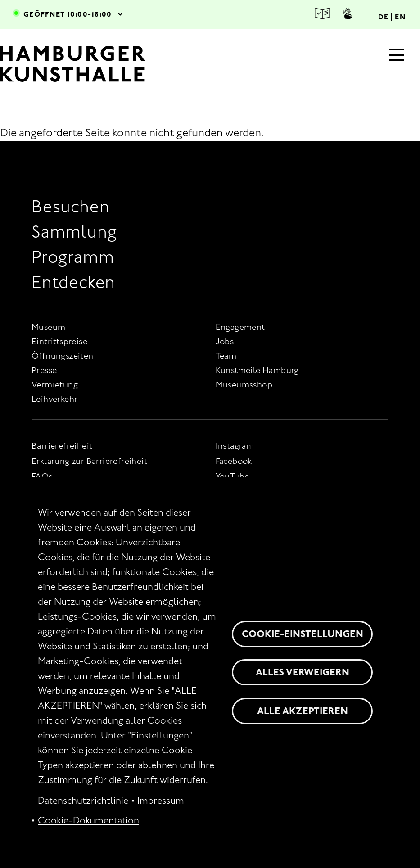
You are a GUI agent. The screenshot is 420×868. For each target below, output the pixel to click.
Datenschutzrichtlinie (83, 801)
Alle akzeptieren (303, 711)
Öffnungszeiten (63, 356)
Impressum (161, 801)
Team (226, 356)
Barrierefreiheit (62, 446)
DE (384, 17)
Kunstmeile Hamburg (257, 370)
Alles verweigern (303, 672)
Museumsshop (244, 385)
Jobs (225, 341)
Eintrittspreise (59, 341)
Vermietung (55, 385)
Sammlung (74, 232)
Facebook (234, 461)
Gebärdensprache (348, 13)
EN (400, 17)
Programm (73, 257)
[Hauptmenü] (397, 56)
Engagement (240, 327)
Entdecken (73, 282)
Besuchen (70, 206)
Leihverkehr (54, 399)
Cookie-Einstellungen (303, 634)
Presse (44, 370)
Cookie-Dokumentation (88, 820)
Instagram (235, 446)
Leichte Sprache (322, 14)
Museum (48, 327)
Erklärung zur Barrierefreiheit (89, 461)
